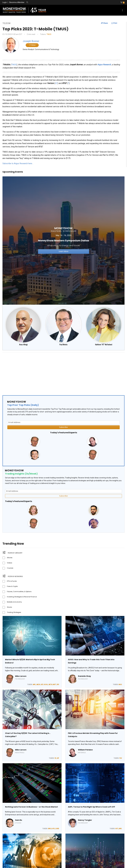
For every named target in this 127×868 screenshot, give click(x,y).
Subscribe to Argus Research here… (18, 163)
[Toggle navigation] (122, 10)
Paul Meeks (63, 345)
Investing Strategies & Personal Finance (22, 597)
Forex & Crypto (12, 586)
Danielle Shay (84, 676)
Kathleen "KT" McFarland (104, 345)
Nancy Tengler (85, 820)
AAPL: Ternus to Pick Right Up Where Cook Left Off (91, 807)
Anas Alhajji (23, 345)
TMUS (49, 34)
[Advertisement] (63, 372)
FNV (121, 758)
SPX (58, 685)
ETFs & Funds (12, 581)
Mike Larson (21, 676)
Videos (10, 563)
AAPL (34, 685)
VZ (56, 83)
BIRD (58, 829)
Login (5, 2)
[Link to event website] (63, 240)
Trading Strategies (14, 612)
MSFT (54, 685)
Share (104, 23)
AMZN (38, 685)
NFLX (54, 829)
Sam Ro (19, 820)
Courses (10, 568)
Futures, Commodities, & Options (19, 592)
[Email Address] (63, 422)
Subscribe (63, 427)
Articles (10, 558)
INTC (117, 829)
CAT (42, 685)
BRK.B (50, 829)
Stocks (9, 607)
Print (114, 23)
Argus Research (104, 65)
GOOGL (46, 685)
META (50, 685)
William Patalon (85, 750)
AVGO (120, 685)
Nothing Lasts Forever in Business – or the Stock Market (32, 807)
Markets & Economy (14, 602)
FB (55, 758)
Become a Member (17, 2)
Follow (32, 45)
